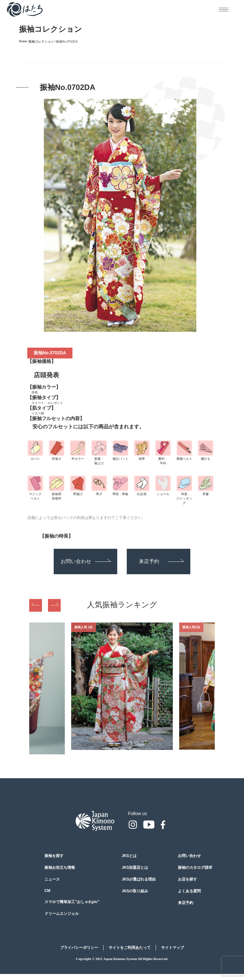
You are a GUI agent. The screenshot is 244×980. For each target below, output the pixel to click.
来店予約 (161, 561)
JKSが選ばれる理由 (139, 879)
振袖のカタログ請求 (195, 868)
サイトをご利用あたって (130, 948)
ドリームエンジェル (62, 914)
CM (47, 891)
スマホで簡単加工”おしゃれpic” (72, 902)
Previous (36, 605)
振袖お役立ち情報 (60, 868)
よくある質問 (189, 891)
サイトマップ (173, 948)
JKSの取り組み (135, 891)
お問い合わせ (86, 561)
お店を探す (187, 879)
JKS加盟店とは (135, 868)
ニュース (52, 879)
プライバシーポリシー (79, 948)
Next (54, 605)
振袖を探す (54, 856)
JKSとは (129, 856)
